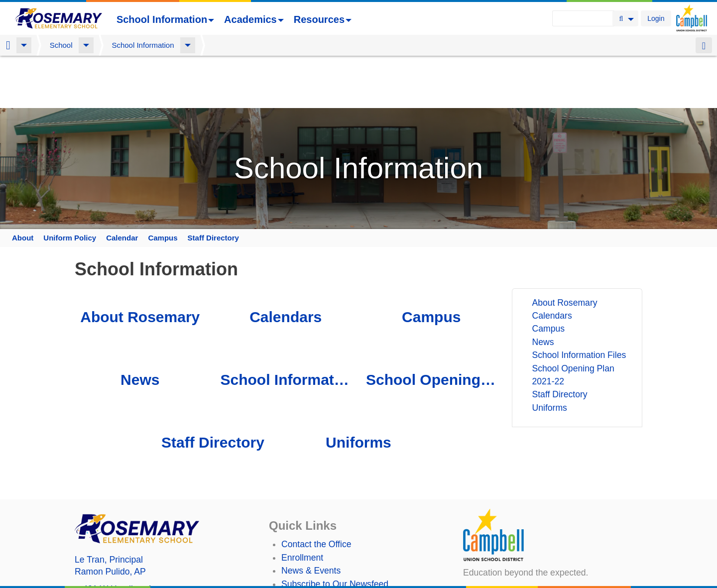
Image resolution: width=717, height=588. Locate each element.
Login (656, 18)
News (140, 330)
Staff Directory (213, 188)
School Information (165, 19)
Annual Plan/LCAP (318, 579)
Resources (323, 19)
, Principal (109, 510)
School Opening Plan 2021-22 (431, 330)
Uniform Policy (70, 188)
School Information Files (285, 330)
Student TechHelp (316, 561)
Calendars (286, 267)
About (23, 188)
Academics (254, 19)
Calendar (122, 188)
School (61, 45)
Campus (163, 188)
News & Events (311, 521)
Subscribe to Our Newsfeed (335, 534)
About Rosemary (140, 267)
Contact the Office (316, 495)
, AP (110, 522)
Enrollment (302, 508)
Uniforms (358, 393)
